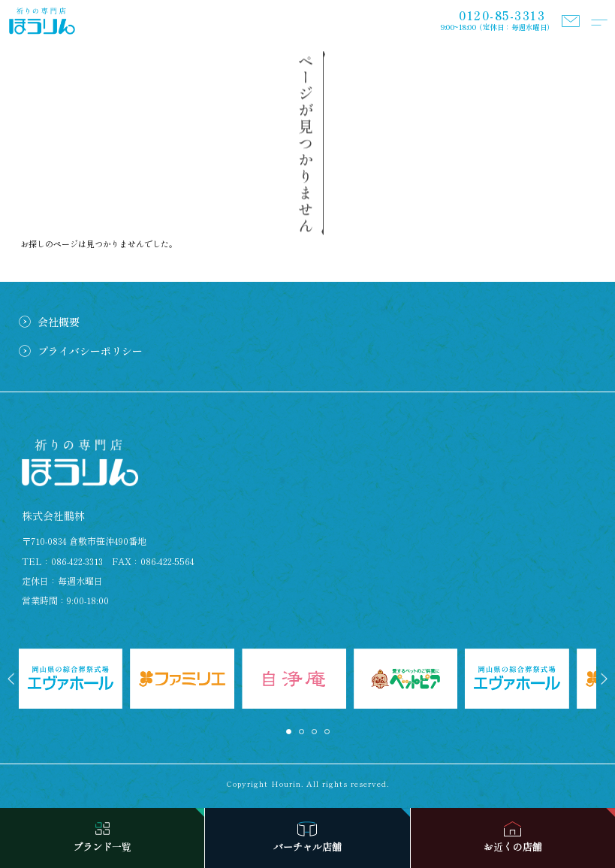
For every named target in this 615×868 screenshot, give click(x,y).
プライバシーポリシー (90, 351)
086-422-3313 (77, 561)
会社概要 (59, 322)
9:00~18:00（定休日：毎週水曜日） (497, 21)
